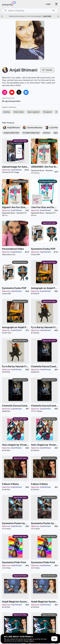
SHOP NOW (47, 16)
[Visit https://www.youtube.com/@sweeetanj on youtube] (12, 92)
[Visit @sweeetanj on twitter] (19, 92)
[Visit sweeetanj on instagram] (5, 92)
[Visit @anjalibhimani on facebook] (26, 92)
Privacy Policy (29, 641)
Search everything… (30, 11)
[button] (7, 112)
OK (54, 639)
